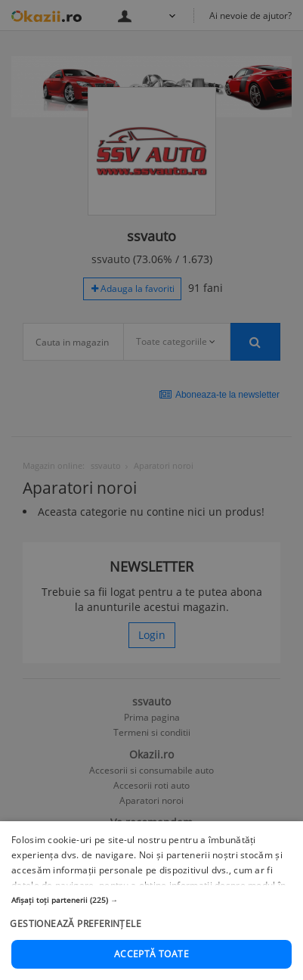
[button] (151, 949)
